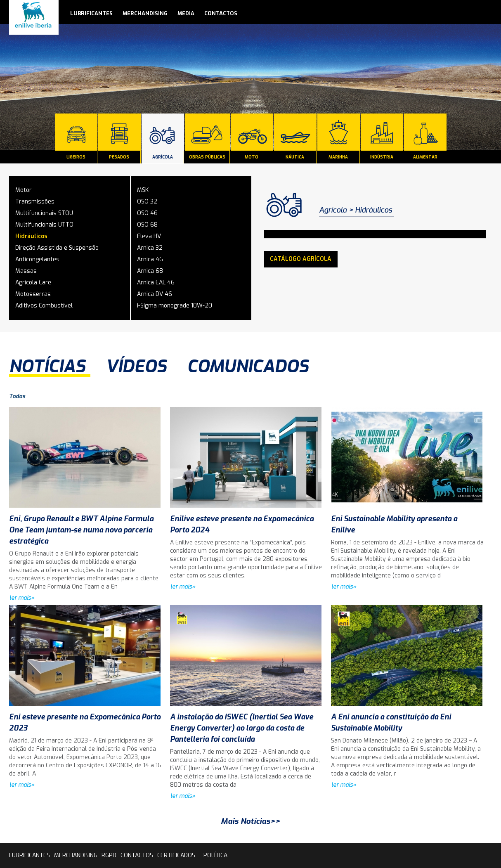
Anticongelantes (37, 259)
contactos (221, 13)
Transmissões (35, 202)
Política (215, 855)
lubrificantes (91, 13)
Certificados (176, 855)
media (186, 13)
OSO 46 (147, 213)
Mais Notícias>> (250, 821)
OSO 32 (147, 202)
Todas (17, 396)
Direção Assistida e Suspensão (57, 248)
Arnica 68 (150, 271)
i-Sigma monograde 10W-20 (175, 306)
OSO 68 (147, 225)
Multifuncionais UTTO (44, 225)
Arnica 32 (150, 248)
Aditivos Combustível (44, 306)
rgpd (109, 855)
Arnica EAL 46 (156, 283)
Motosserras (33, 294)
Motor (24, 190)
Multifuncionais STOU (44, 213)
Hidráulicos (31, 236)
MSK (143, 190)
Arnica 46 (150, 259)
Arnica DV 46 (155, 294)
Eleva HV (149, 236)
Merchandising (145, 13)
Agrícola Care (33, 283)
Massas (26, 271)
